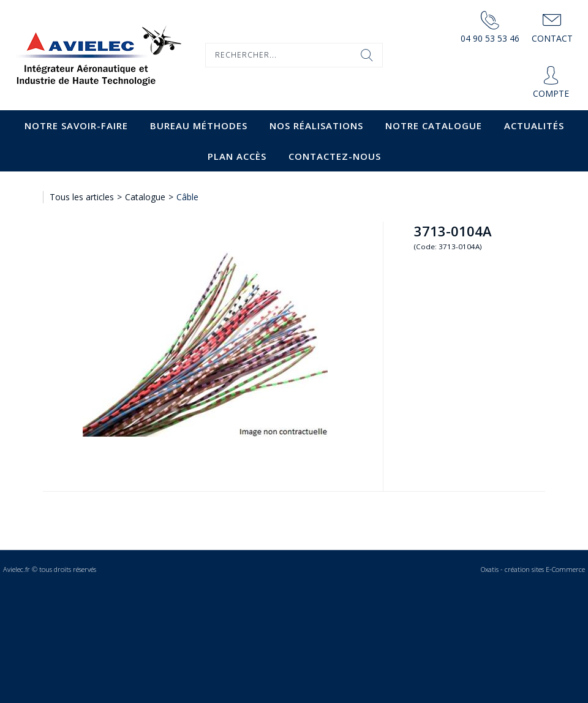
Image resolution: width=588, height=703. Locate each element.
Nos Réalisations (316, 126)
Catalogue (145, 197)
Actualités (534, 126)
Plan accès (237, 156)
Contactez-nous (335, 156)
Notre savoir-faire (76, 126)
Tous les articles (82, 197)
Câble (187, 197)
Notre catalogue (434, 126)
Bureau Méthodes (199, 126)
